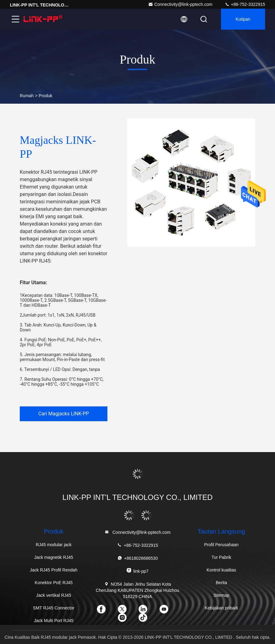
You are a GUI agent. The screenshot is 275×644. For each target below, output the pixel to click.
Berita (221, 583)
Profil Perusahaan (221, 545)
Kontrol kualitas (221, 570)
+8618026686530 (137, 558)
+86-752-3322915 (245, 4)
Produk (45, 96)
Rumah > (29, 96)
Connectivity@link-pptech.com (180, 4)
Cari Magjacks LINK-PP (64, 414)
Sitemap (221, 595)
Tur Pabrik (221, 557)
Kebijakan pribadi (221, 608)
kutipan (243, 19)
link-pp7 (137, 571)
